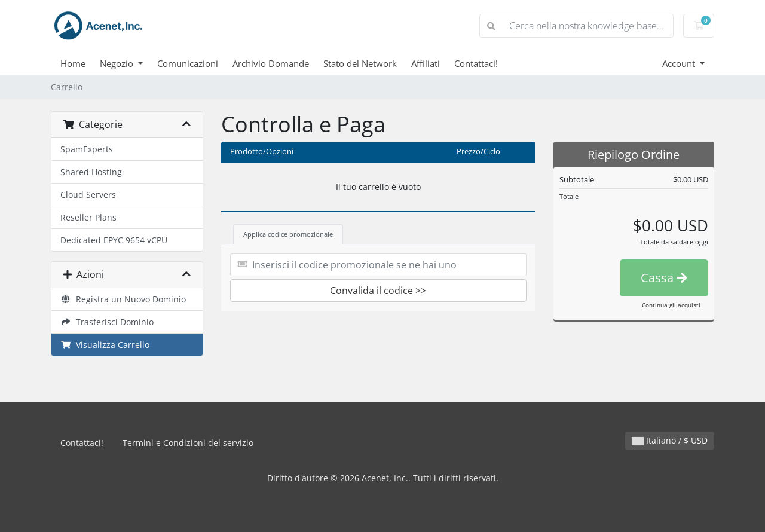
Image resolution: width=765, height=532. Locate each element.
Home (73, 63)
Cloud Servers (88, 195)
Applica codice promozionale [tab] (288, 234)
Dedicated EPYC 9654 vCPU (114, 240)
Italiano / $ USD (670, 440)
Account (680, 63)
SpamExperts (87, 149)
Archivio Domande (271, 63)
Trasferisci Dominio (107, 322)
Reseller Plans (88, 217)
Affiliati (426, 63)
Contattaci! (476, 63)
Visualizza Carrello (105, 345)
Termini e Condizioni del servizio (188, 443)
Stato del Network (360, 63)
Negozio (118, 63)
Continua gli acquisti (671, 305)
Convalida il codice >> (378, 291)
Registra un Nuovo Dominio (123, 299)
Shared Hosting (91, 172)
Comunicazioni (188, 63)
